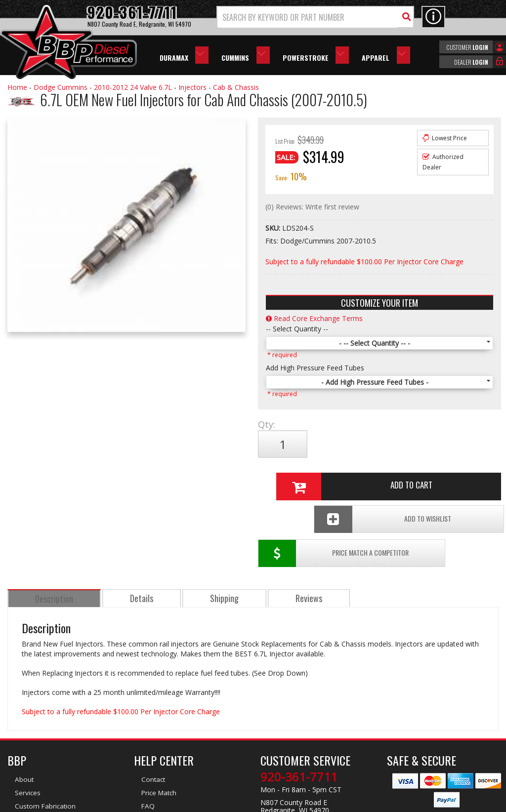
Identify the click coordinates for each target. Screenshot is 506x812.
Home (17, 87)
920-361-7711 (299, 701)
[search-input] (308, 17)
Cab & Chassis (236, 87)
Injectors (192, 87)
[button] (315, 17)
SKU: (274, 228)
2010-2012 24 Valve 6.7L (133, 87)
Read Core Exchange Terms (314, 318)
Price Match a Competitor (311, 477)
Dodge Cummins (61, 87)
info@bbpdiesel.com (290, 747)
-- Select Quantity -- (297, 329)
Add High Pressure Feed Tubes (315, 368)
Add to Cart (377, 444)
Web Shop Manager (341, 804)
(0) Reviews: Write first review (312, 207)
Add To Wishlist (435, 477)
